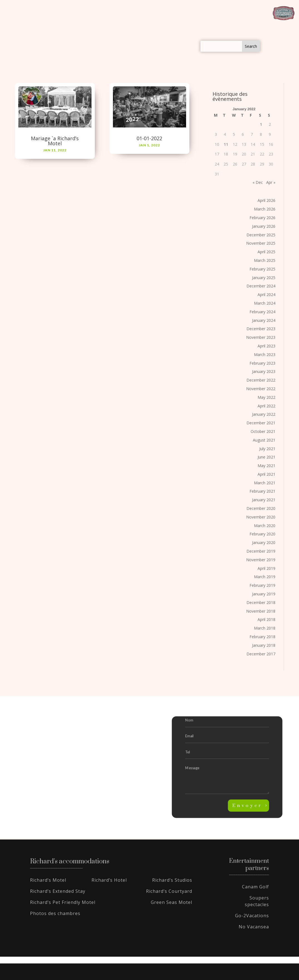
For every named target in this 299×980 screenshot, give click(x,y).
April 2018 (266, 619)
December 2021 (261, 423)
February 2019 (262, 585)
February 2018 (262, 637)
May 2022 (266, 397)
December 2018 (261, 602)
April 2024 (266, 294)
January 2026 (264, 226)
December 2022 (261, 380)
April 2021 (266, 474)
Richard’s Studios (172, 880)
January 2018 (264, 645)
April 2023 (266, 346)
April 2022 (266, 406)
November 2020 (261, 517)
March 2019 (265, 577)
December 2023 (261, 329)
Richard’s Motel (48, 880)
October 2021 (263, 431)
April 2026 (266, 200)
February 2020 (262, 534)
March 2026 (265, 209)
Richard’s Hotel (109, 880)
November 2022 (261, 389)
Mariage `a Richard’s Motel (55, 141)
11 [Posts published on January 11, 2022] (226, 144)
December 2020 (261, 508)
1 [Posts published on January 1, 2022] (261, 124)
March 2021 (265, 483)
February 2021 (262, 491)
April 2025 (266, 252)
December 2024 (261, 286)
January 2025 (264, 278)
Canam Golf (255, 887)
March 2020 (265, 526)
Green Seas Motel (171, 902)
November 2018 (261, 611)
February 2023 (262, 363)
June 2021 (266, 457)
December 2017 (261, 654)
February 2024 (262, 312)
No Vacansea (254, 927)
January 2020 (264, 542)
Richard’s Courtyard (169, 891)
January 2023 (264, 371)
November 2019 (261, 560)
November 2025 (261, 243)
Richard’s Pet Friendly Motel (63, 902)
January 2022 (264, 414)
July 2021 (267, 449)
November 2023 (261, 337)
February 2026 (262, 218)
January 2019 (264, 594)
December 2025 (261, 235)
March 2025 (265, 260)
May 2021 (266, 466)
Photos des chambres (55, 913)
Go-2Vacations (252, 916)
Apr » (271, 182)
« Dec (258, 182)
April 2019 (266, 568)
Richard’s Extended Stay (58, 891)
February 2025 (262, 269)
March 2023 (265, 354)
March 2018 (265, 628)
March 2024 (265, 303)
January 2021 (264, 500)
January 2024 (264, 320)
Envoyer (247, 806)
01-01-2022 (149, 138)
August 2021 (264, 440)
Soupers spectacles (257, 901)
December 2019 (261, 551)
